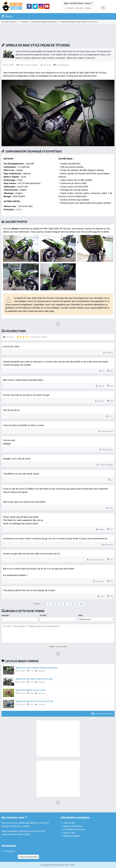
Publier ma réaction (58, 646)
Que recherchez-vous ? (78, 3)
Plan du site (69, 823)
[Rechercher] (103, 8)
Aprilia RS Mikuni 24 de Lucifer (30, 690)
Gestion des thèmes (73, 826)
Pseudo (6, 615)
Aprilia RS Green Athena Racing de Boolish (37, 668)
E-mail (44, 615)
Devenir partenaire (28, 857)
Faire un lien (69, 833)
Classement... (10, 851)
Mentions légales (72, 836)
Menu (7, 16)
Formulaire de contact (74, 829)
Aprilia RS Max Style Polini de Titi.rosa (34, 679)
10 (81, 604)
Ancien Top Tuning (102, 714)
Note (80, 615)
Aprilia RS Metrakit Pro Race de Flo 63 (34, 701)
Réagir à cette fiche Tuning (25, 611)
